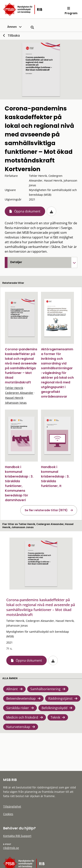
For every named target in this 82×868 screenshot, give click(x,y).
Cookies (8, 814)
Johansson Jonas (16, 403)
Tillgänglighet (12, 806)
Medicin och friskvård (22, 717)
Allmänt (12, 689)
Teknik (55, 717)
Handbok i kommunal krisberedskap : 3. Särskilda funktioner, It (55, 476)
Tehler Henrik (14, 388)
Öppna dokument (27, 211)
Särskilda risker (18, 708)
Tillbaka (14, 36)
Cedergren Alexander (19, 393)
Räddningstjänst (60, 698)
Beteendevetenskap (21, 698)
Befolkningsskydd (55, 708)
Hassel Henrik (14, 398)
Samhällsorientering (45, 689)
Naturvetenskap (18, 727)
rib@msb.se (11, 848)
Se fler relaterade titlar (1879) (46, 510)
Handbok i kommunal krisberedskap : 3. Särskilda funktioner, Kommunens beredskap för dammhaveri (19, 484)
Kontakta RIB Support (17, 836)
